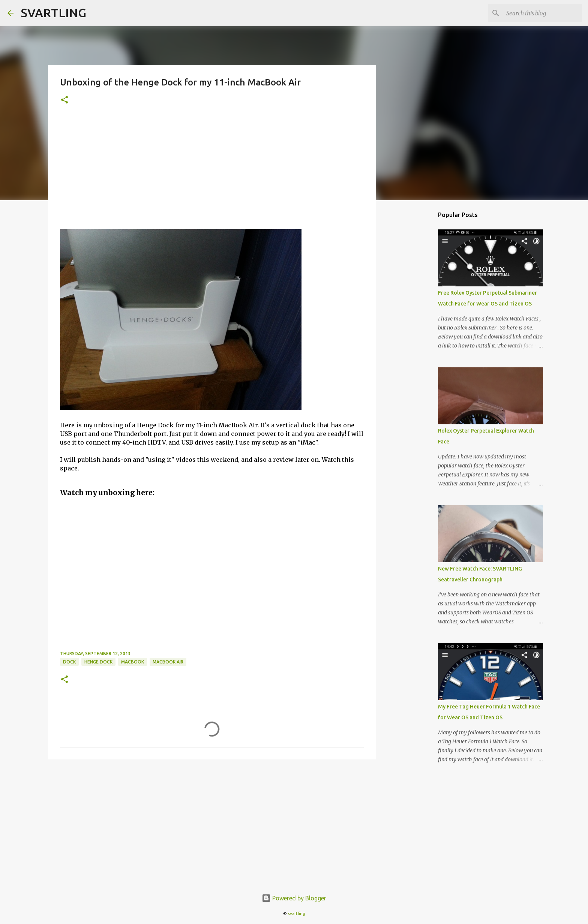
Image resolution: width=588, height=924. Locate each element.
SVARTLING (54, 13)
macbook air (168, 662)
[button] (64, 100)
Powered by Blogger (294, 898)
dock (69, 662)
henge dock (98, 662)
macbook (133, 662)
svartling (297, 914)
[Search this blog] (543, 13)
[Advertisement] (212, 173)
